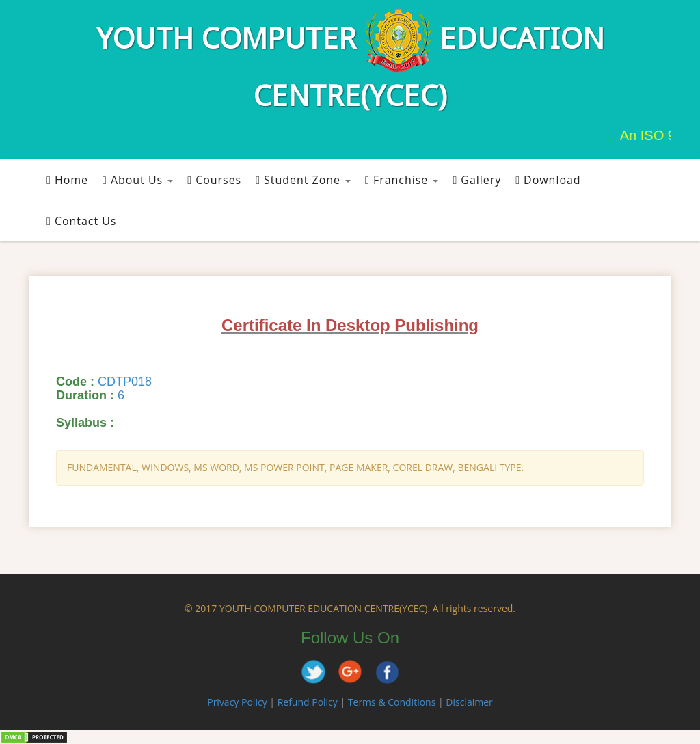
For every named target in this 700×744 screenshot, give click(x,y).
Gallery (477, 180)
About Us (138, 180)
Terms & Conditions (392, 702)
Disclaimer (469, 702)
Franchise (402, 180)
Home (67, 180)
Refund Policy (308, 702)
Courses (214, 180)
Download (548, 180)
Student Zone (303, 180)
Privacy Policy (237, 702)
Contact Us (81, 221)
